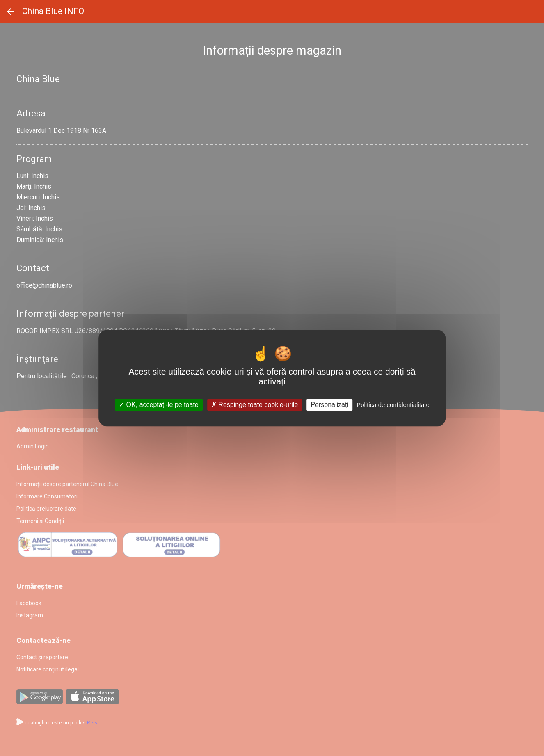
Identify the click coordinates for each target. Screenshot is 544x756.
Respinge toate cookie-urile (255, 405)
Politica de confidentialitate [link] (393, 405)
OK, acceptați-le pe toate (159, 405)
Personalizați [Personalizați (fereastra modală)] (329, 405)
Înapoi (11, 12)
